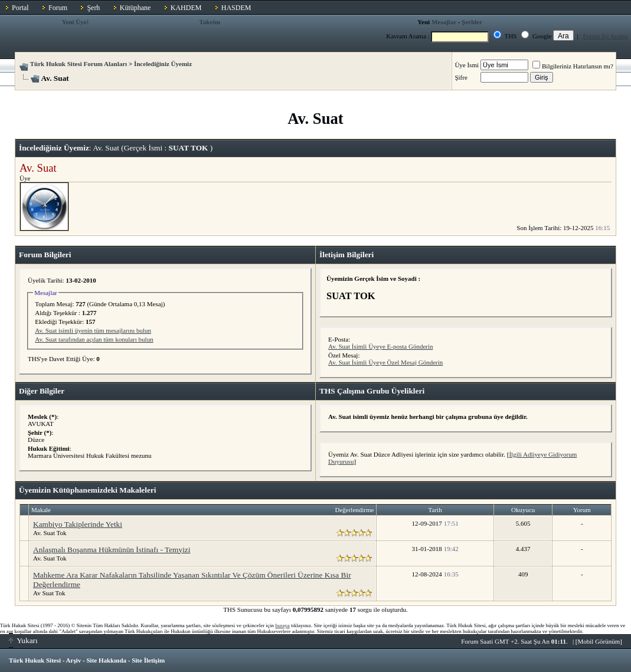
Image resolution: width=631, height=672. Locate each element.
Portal (20, 8)
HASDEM (236, 8)
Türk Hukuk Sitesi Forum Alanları (79, 64)
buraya (282, 625)
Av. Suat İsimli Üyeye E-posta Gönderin (381, 346)
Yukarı (23, 640)
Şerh (93, 8)
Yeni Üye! (76, 22)
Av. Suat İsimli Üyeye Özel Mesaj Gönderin (385, 362)
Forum (58, 8)
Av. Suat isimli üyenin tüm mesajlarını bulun (93, 330)
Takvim (210, 22)
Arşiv (74, 660)
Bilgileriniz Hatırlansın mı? (573, 66)
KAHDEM (186, 8)
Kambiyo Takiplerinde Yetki (78, 524)
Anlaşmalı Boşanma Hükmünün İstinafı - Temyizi (112, 550)
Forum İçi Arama (606, 36)
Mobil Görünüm (599, 641)
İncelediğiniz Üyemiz (163, 64)
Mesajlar (444, 22)
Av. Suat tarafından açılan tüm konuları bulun (94, 339)
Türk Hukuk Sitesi (35, 660)
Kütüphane (135, 8)
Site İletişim (148, 660)
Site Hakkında (106, 660)
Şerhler (472, 22)
